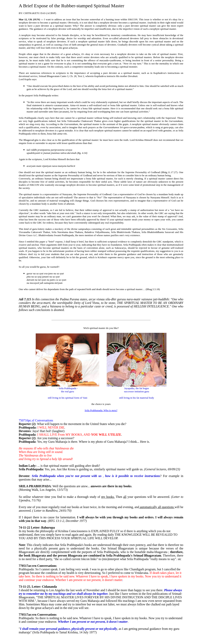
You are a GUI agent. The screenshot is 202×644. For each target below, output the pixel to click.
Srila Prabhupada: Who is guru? (101, 410)
